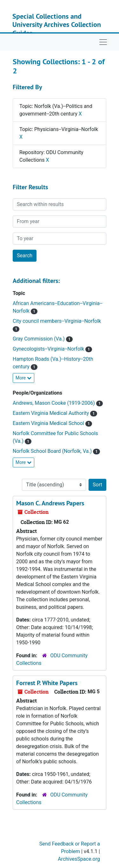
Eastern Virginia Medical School (49, 423)
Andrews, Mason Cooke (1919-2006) (54, 403)
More (23, 378)
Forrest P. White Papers (47, 683)
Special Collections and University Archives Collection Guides (57, 25)
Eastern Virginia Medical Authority (51, 413)
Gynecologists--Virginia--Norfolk (49, 349)
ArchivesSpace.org (79, 859)
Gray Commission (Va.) (39, 339)
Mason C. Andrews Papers (50, 503)
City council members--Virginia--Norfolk (57, 321)
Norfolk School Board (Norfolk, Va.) (53, 451)
